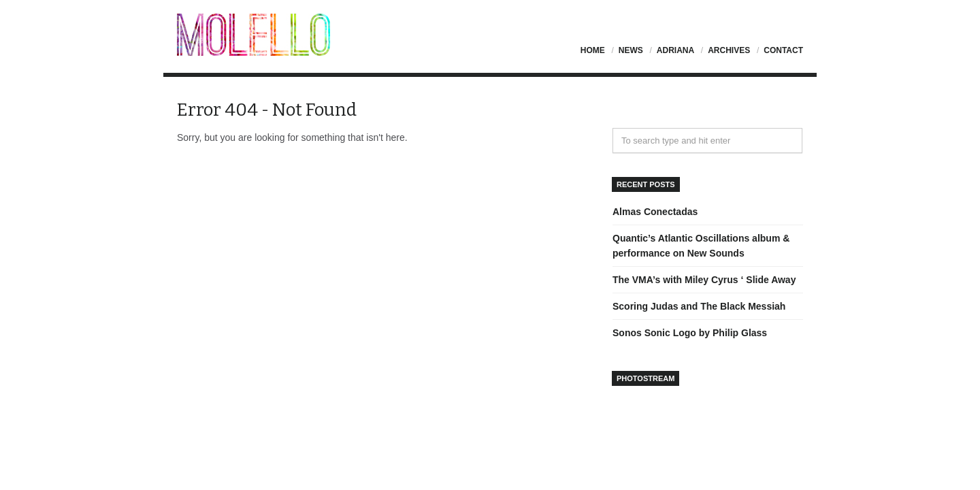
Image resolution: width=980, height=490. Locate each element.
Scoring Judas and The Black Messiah (699, 306)
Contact (783, 50)
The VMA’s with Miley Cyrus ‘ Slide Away (704, 280)
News (631, 50)
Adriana (675, 50)
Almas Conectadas (655, 212)
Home (593, 50)
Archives (729, 50)
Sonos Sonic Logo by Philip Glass (690, 333)
